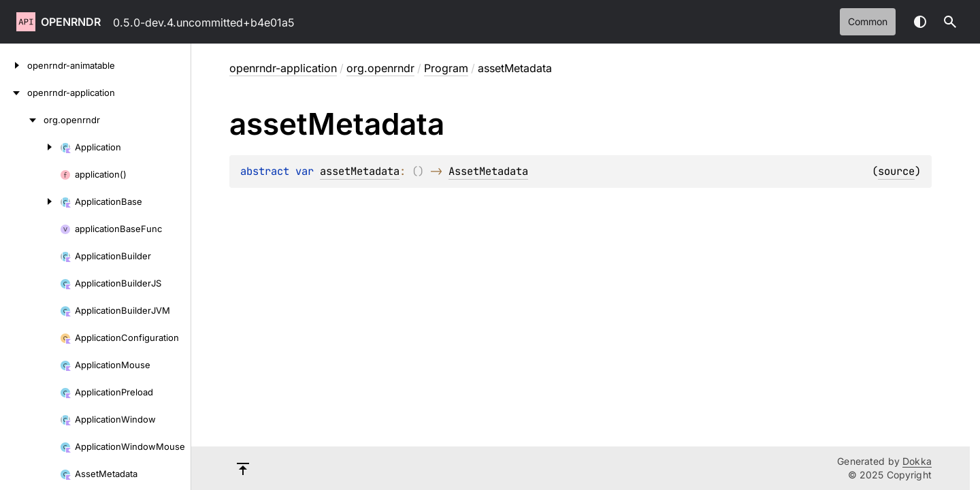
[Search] (950, 22)
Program (446, 68)
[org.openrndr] (22, 120)
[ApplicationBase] (30, 201)
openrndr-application (283, 68)
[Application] (30, 147)
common (868, 21)
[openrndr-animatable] (14, 65)
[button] (950, 22)
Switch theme (920, 22)
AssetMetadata (488, 171)
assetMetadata (360, 171)
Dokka (917, 461)
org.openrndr (380, 68)
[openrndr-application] (14, 93)
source (896, 171)
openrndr (71, 22)
